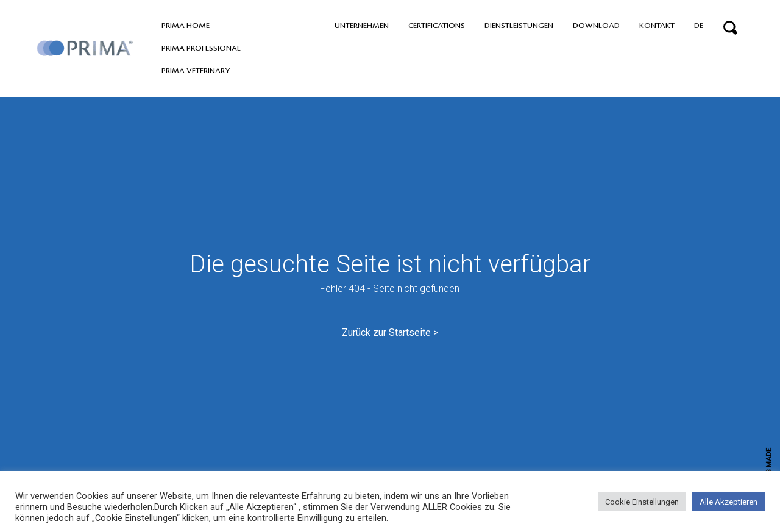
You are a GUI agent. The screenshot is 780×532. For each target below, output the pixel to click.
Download (596, 26)
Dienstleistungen (519, 26)
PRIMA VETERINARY (196, 71)
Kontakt (657, 26)
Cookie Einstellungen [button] (642, 502)
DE (699, 26)
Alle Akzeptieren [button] (729, 502)
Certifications (437, 26)
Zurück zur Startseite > (390, 332)
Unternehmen (362, 26)
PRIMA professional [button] (201, 48)
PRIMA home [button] (186, 26)
